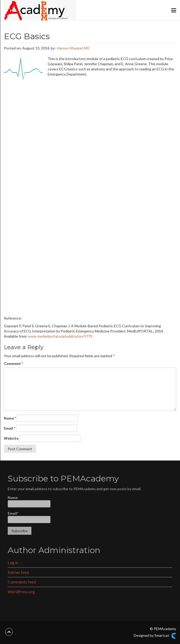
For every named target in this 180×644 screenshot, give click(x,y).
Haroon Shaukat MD (73, 48)
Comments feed (22, 582)
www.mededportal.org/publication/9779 (60, 336)
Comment (13, 363)
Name (10, 418)
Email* (29, 517)
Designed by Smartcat (155, 636)
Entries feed (18, 572)
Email (10, 428)
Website (11, 438)
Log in (13, 562)
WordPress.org (21, 592)
